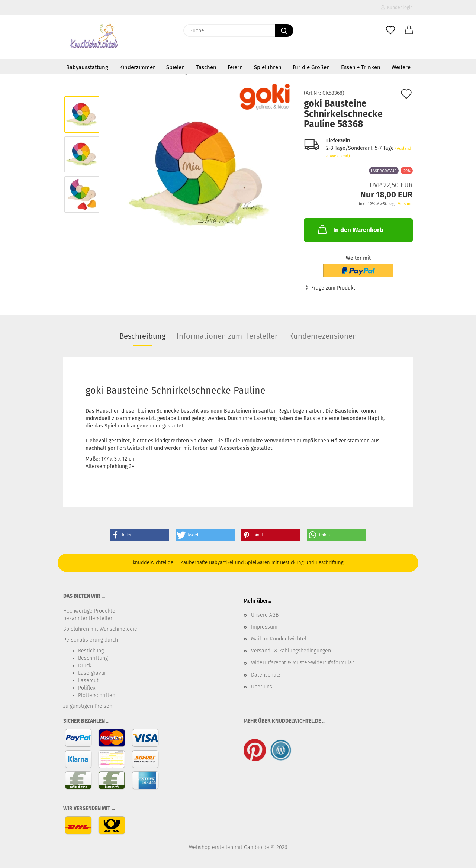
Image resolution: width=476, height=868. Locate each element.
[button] (409, 30)
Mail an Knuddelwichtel (279, 639)
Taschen (206, 67)
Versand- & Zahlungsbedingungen (291, 651)
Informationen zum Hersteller (227, 336)
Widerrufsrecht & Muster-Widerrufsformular (303, 663)
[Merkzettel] (390, 30)
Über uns (262, 687)
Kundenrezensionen (323, 336)
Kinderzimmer (137, 67)
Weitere (401, 67)
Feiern (235, 67)
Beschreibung (142, 336)
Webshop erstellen (211, 847)
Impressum (264, 627)
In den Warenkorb (350, 229)
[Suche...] (284, 30)
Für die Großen (311, 67)
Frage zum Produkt (333, 288)
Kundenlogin (397, 7)
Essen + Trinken (361, 67)
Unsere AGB (265, 615)
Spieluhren (268, 67)
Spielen (176, 67)
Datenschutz (266, 675)
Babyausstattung (87, 67)
